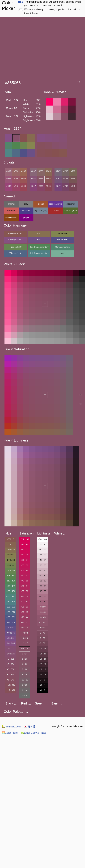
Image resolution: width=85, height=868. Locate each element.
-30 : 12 (42, 675)
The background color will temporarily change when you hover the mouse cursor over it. (53, 4)
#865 (48, 171)
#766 (66, 171)
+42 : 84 (42, 560)
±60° (39, 233)
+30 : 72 (42, 576)
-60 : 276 (11, 633)
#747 (58, 186)
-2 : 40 (42, 633)
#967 (9, 171)
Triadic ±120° (15, 247)
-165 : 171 (11, 596)
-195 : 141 (11, 586)
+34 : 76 (42, 570)
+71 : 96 (25, 544)
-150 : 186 (11, 602)
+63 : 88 (25, 555)
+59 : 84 (25, 560)
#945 (24, 186)
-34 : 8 (42, 680)
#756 (66, 179)
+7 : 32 (25, 633)
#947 (9, 186)
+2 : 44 (42, 622)
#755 (73, 179)
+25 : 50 (25, 607)
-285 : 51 (11, 555)
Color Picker (10, 733)
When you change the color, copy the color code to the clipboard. (52, 11)
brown (56, 211)
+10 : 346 (11, 685)
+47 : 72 (25, 576)
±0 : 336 (11, 669)
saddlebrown (11, 217)
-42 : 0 (42, 690)
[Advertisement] (29, 47)
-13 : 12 (25, 680)
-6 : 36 (42, 643)
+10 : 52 (42, 602)
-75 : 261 (11, 628)
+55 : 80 (25, 565)
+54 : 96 (42, 544)
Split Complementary (39, 247)
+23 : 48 (25, 612)
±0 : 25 (25, 648)
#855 (48, 179)
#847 (33, 186)
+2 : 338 (11, 675)
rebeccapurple (56, 204)
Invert (62, 253)
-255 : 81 (11, 565)
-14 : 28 (42, 654)
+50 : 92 (42, 550)
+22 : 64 (42, 586)
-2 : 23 (24, 659)
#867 (33, 171)
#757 (58, 179)
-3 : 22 (24, 664)
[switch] (21, 2)
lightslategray (41, 211)
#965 (24, 171)
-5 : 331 (11, 659)
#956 (16, 179)
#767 (58, 171)
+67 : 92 (25, 550)
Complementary (63, 247)
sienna (41, 204)
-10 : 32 (42, 648)
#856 (41, 179)
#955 (24, 179)
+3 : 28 (25, 638)
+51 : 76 (25, 570)
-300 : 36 (11, 550)
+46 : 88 (42, 555)
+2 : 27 (25, 643)
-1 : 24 (24, 654)
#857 (33, 179)
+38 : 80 (42, 565)
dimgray (11, 204)
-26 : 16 (42, 669)
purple (26, 217)
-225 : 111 (11, 576)
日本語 (29, 727)
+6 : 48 (42, 612)
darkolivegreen (71, 211)
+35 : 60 (25, 591)
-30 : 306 (11, 643)
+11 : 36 (25, 628)
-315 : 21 (11, 544)
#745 (73, 186)
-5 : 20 (24, 669)
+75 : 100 (24, 539)
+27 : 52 (25, 602)
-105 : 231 (11, 617)
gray (26, 204)
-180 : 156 (11, 591)
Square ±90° (63, 233)
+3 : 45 (42, 617)
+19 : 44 (25, 617)
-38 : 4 (42, 685)
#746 (66, 186)
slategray (71, 204)
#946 (16, 186)
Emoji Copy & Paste (33, 733)
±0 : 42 (42, 628)
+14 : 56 (42, 596)
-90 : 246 (11, 622)
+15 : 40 (25, 622)
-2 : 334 (11, 664)
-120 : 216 (11, 612)
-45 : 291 (11, 638)
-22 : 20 (42, 664)
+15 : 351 (11, 690)
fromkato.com (11, 727)
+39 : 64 (25, 586)
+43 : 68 (25, 581)
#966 (16, 171)
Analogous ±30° (15, 233)
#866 (41, 171)
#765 (73, 171)
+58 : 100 (42, 539)
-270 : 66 (11, 560)
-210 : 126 (11, 581)
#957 (9, 179)
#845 (48, 186)
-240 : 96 (11, 570)
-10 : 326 (11, 654)
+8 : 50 (42, 607)
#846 (41, 186)
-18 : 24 (42, 659)
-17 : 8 (24, 685)
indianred (11, 211)
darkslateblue (26, 211)
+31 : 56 (25, 596)
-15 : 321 (11, 648)
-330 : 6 (11, 539)
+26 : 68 (42, 581)
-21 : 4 (24, 690)
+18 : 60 (42, 591)
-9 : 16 (24, 675)
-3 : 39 (42, 638)
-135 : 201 (11, 607)
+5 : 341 (11, 680)
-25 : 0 (24, 695)
